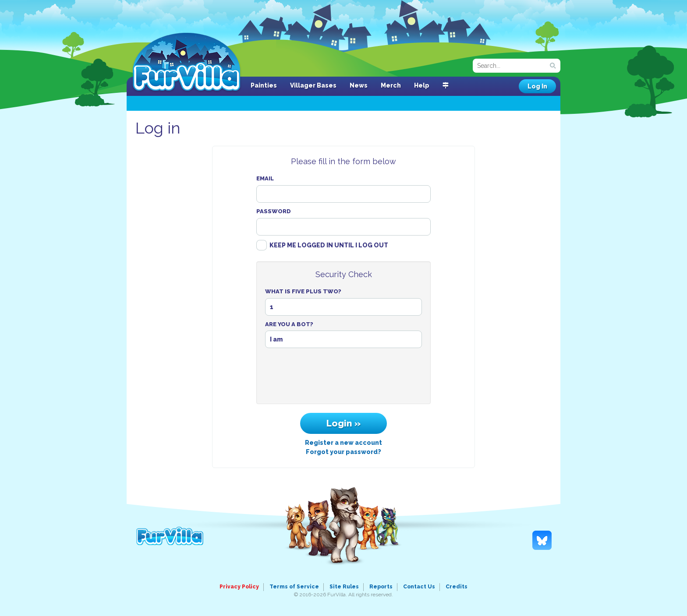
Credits (457, 587)
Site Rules (344, 587)
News (359, 85)
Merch (391, 85)
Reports (381, 587)
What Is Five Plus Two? (303, 291)
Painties (264, 85)
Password (274, 211)
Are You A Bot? (289, 324)
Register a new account (343, 443)
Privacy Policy (239, 587)
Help (422, 85)
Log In (537, 86)
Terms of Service (294, 587)
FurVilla (186, 63)
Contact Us (419, 587)
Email (265, 178)
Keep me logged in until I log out (329, 245)
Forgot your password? (343, 452)
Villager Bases (313, 85)
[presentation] (343, 378)
